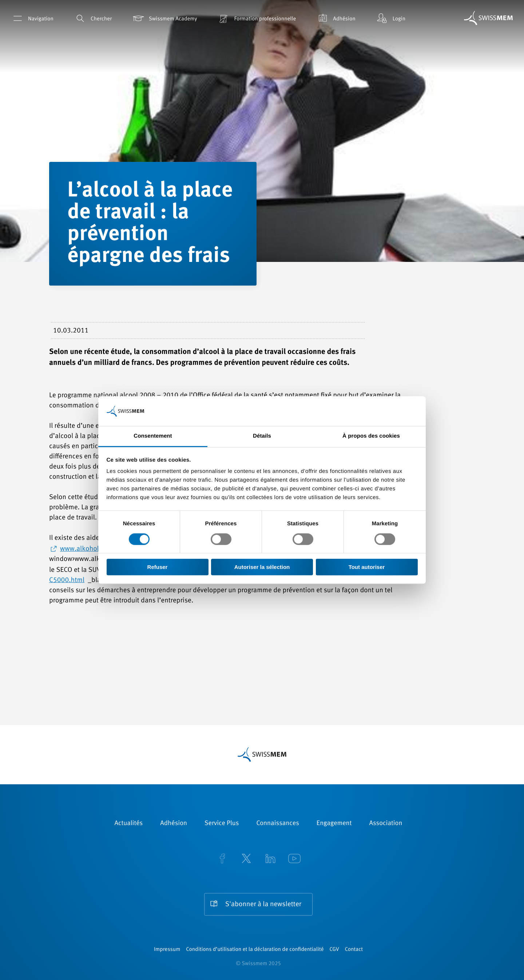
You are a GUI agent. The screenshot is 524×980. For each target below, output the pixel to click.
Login (390, 18)
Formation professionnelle (256, 18)
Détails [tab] (262, 436)
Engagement (334, 824)
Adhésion (336, 18)
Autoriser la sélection (262, 567)
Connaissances (277, 824)
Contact (354, 950)
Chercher (93, 18)
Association (386, 824)
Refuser (158, 567)
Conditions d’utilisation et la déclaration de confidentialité (255, 950)
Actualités (129, 824)
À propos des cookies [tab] (371, 436)
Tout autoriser (367, 567)
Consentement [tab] (153, 436)
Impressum (167, 950)
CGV (334, 950)
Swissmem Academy (164, 18)
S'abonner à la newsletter (263, 905)
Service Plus (222, 824)
